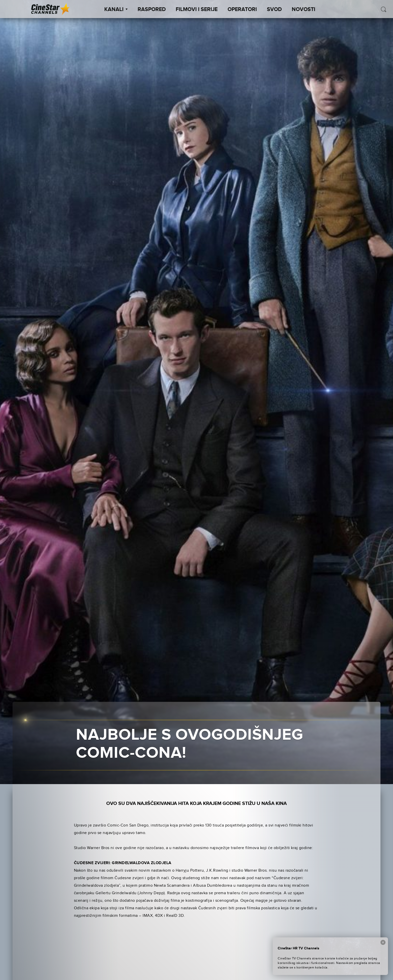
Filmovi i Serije (197, 10)
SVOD (274, 10)
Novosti (304, 10)
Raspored (152, 10)
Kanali (116, 10)
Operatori (242, 10)
